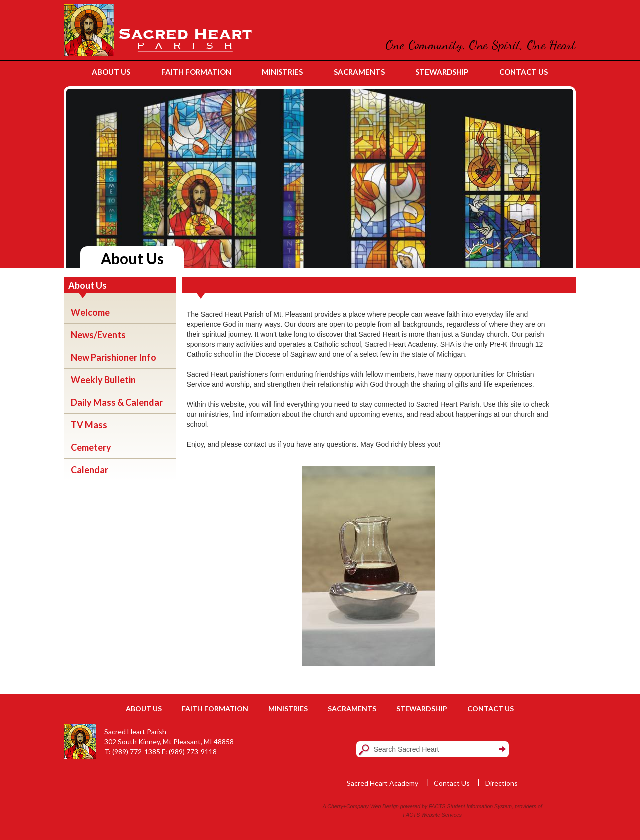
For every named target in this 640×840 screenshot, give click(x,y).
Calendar (90, 470)
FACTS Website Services (433, 815)
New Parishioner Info (114, 357)
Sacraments (352, 708)
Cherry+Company (348, 806)
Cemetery (91, 447)
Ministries (288, 708)
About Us (144, 708)
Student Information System (480, 806)
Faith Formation (215, 708)
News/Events (98, 335)
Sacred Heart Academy (383, 783)
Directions (502, 783)
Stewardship (422, 708)
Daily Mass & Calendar (117, 402)
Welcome (90, 312)
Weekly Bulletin (103, 380)
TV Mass (89, 425)
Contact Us (491, 708)
